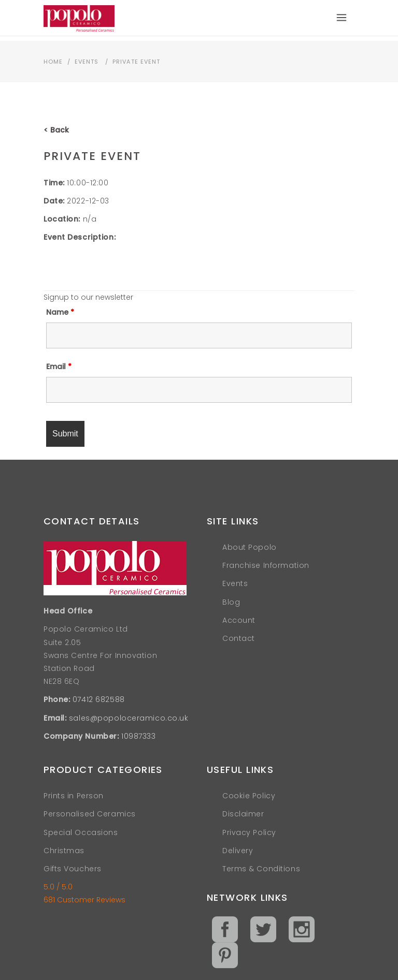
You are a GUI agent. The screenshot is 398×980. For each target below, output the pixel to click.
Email (59, 367)
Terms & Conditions (261, 869)
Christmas (64, 851)
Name (60, 312)
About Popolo (250, 547)
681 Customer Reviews (84, 900)
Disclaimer (243, 814)
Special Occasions (81, 832)
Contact (239, 638)
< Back (56, 130)
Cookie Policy (249, 796)
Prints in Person (74, 796)
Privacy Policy (249, 832)
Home (53, 62)
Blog (231, 602)
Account (239, 620)
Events (87, 62)
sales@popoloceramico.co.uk (129, 718)
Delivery (238, 851)
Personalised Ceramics (90, 814)
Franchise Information (266, 565)
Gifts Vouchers (73, 869)
